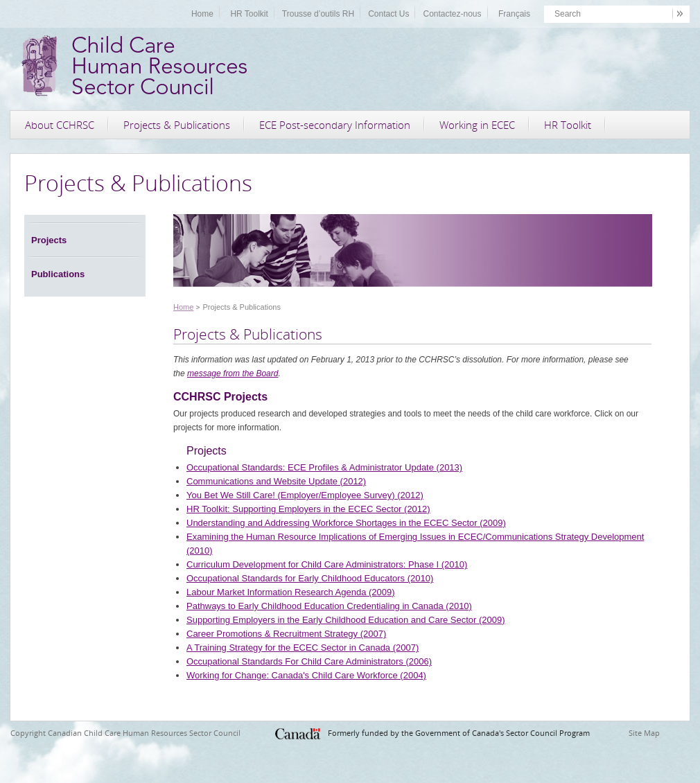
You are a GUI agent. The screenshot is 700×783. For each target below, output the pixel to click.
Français (514, 14)
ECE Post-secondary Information (335, 125)
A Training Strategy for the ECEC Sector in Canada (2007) (303, 648)
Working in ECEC (477, 125)
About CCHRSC (60, 125)
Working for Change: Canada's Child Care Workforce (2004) (306, 675)
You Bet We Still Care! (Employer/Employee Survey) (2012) (305, 495)
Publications (58, 274)
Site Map (644, 733)
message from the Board (233, 373)
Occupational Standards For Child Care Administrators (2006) (309, 661)
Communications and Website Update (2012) (276, 481)
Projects (49, 240)
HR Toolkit (249, 14)
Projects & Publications (177, 125)
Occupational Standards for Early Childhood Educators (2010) (310, 578)
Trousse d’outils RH (318, 14)
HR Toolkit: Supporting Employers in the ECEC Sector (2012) (308, 509)
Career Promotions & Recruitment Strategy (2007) (286, 634)
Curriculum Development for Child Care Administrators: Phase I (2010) (327, 564)
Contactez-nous (452, 14)
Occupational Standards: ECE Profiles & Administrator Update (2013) (324, 467)
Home (202, 14)
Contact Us (388, 14)
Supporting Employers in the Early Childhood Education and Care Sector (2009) (346, 620)
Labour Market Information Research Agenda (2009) (291, 592)
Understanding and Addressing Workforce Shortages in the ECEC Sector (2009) (346, 523)
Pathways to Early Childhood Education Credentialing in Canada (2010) (329, 606)
